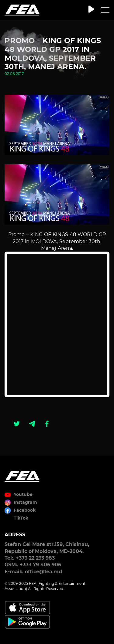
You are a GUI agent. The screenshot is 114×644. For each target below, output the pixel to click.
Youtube (23, 494)
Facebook (25, 510)
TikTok (21, 518)
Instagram (25, 502)
